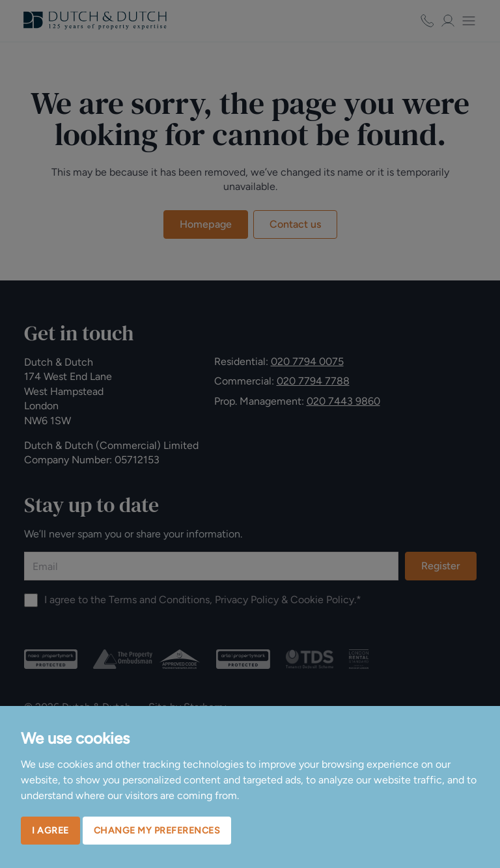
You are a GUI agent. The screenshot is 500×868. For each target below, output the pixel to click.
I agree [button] (50, 831)
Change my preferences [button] (157, 831)
